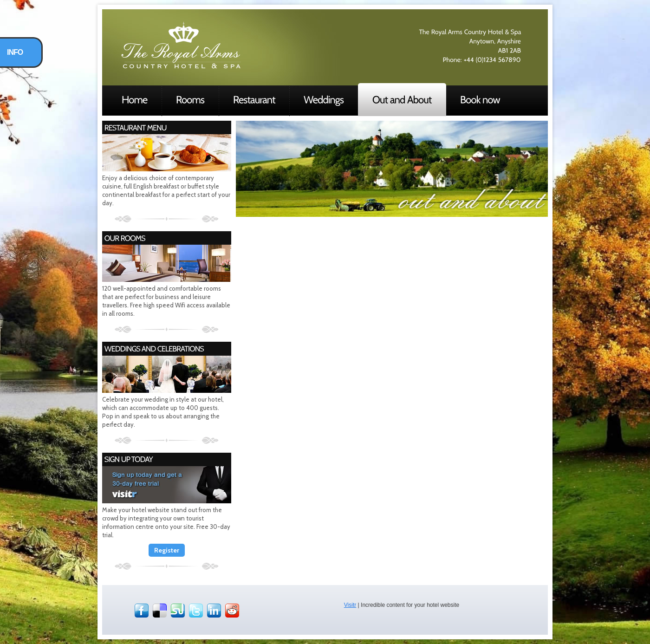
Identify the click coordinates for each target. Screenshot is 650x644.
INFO (15, 52)
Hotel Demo (181, 45)
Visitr (350, 605)
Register (167, 550)
